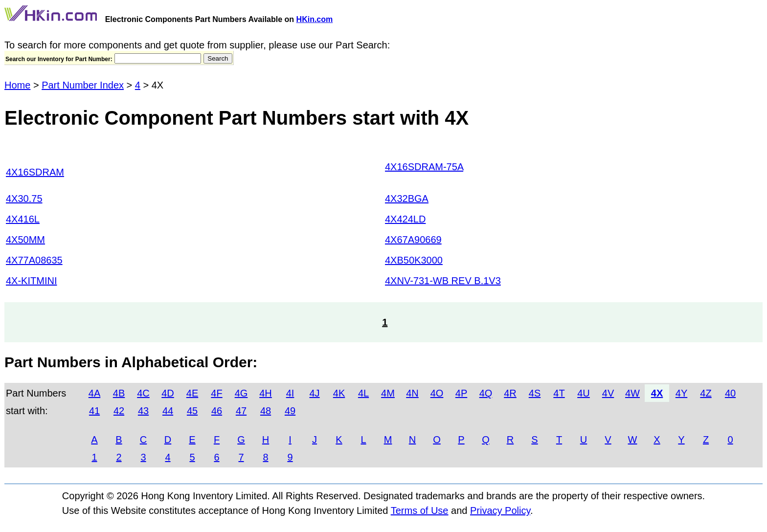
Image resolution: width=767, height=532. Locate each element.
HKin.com (315, 19)
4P (461, 393)
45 (192, 411)
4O (437, 393)
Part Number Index (83, 85)
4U (584, 393)
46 (217, 411)
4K (339, 393)
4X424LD (405, 219)
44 (168, 411)
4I (290, 393)
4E (192, 393)
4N (412, 393)
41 (94, 411)
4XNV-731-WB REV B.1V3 (443, 281)
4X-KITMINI (31, 281)
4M (388, 393)
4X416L (23, 219)
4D (168, 393)
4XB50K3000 (414, 260)
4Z (706, 393)
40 (730, 393)
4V (608, 393)
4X (657, 393)
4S (535, 393)
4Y (681, 393)
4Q (486, 393)
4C (143, 393)
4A (94, 393)
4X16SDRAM (35, 172)
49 (290, 411)
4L (363, 393)
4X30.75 (24, 199)
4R (510, 393)
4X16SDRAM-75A (424, 167)
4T (559, 393)
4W (632, 393)
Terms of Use (420, 510)
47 (241, 411)
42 (119, 411)
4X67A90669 (413, 240)
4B (119, 393)
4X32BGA (407, 199)
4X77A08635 (34, 260)
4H (266, 393)
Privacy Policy (500, 510)
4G (241, 393)
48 (266, 411)
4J (314, 393)
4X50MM (25, 240)
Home (17, 85)
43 (143, 411)
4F (216, 393)
